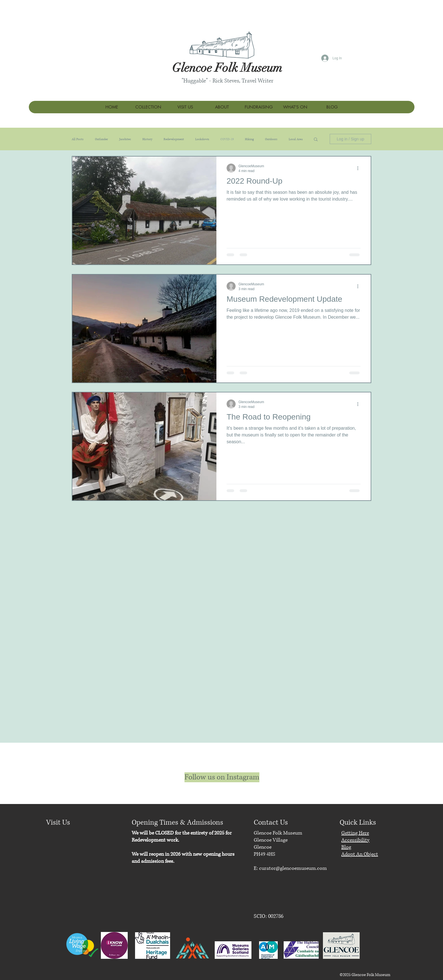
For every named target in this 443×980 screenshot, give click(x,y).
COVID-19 (227, 139)
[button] (316, 140)
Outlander (101, 139)
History (147, 139)
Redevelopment (174, 139)
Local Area (296, 139)
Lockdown (202, 139)
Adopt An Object (360, 854)
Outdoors (271, 139)
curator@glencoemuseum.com (293, 868)
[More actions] (360, 168)
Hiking (249, 139)
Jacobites (125, 139)
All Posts (78, 139)
